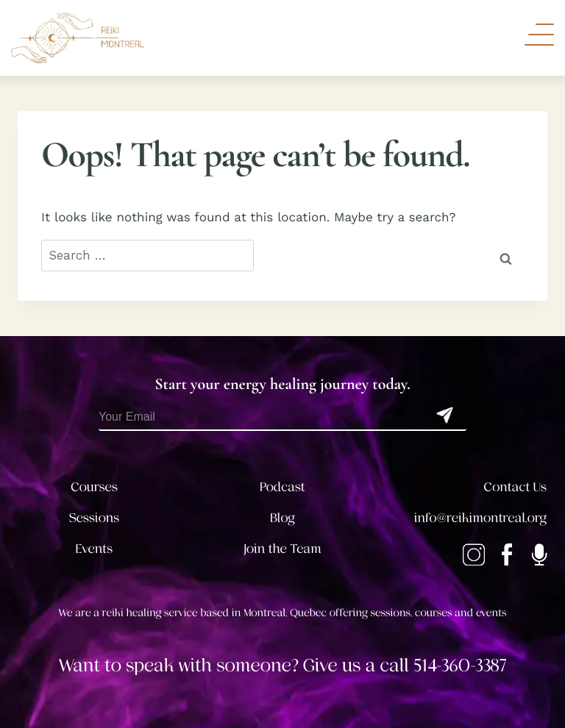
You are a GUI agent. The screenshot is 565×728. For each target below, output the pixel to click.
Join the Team (282, 549)
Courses (94, 488)
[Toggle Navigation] (539, 35)
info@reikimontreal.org (480, 518)
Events (94, 549)
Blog (282, 518)
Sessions (95, 518)
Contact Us (515, 488)
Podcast (282, 488)
